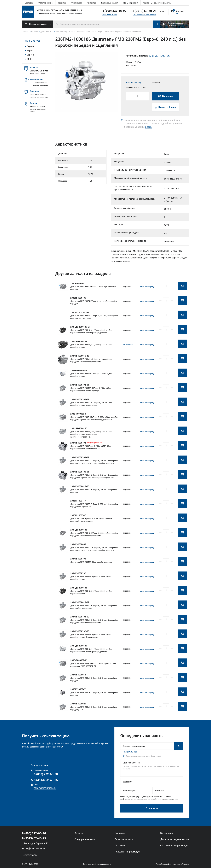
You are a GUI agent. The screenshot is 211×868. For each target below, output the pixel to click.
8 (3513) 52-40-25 (46, 780)
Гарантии (62, 3)
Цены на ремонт (131, 3)
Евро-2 (30, 55)
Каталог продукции (38, 24)
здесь (148, 127)
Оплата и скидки (46, 3)
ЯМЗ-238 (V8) (32, 41)
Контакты (91, 3)
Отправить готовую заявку (144, 14)
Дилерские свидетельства (175, 839)
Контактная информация (174, 845)
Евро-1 (30, 50)
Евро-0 (30, 46)
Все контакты (30, 855)
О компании (77, 3)
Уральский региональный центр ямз (28, 12)
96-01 (30, 59)
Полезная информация (127, 852)
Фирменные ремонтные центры (157, 3)
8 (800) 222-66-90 (114, 11)
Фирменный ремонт (110, 3)
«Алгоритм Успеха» (181, 864)
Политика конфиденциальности (97, 864)
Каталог (79, 833)
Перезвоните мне (110, 14)
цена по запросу (133, 82)
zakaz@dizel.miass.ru (45, 788)
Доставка (29, 3)
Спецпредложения (85, 839)
